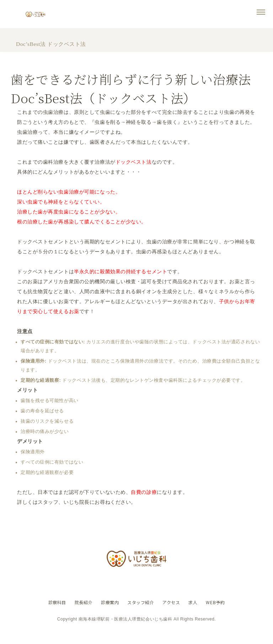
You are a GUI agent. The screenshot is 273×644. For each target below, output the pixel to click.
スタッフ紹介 (141, 613)
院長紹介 (80, 613)
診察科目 (53, 613)
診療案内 (108, 613)
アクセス (173, 613)
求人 (196, 613)
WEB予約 (220, 613)
